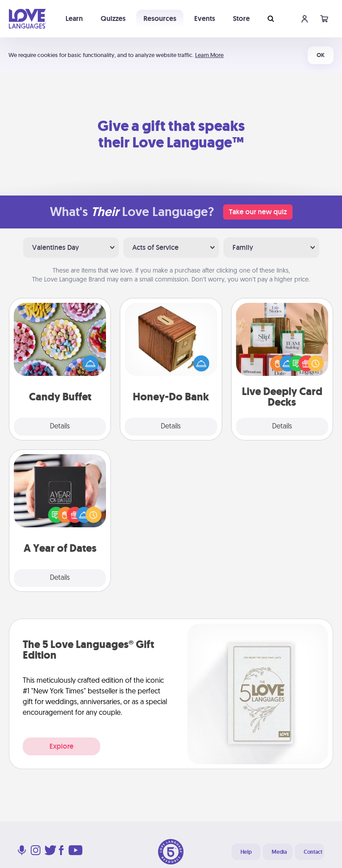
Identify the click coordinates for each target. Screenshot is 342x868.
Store (241, 18)
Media (279, 852)
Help (246, 852)
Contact (313, 852)
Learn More (209, 55)
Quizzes (113, 18)
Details (60, 427)
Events (205, 18)
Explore (61, 746)
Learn (74, 18)
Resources (160, 18)
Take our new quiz (258, 212)
